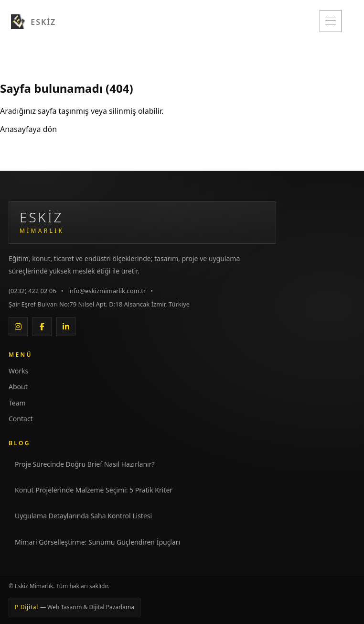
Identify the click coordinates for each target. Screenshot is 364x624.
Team (17, 403)
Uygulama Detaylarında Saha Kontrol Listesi (83, 516)
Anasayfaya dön (28, 129)
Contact (21, 419)
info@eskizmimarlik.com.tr (107, 291)
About (18, 387)
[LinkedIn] (66, 327)
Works (18, 371)
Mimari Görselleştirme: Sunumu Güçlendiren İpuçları (97, 542)
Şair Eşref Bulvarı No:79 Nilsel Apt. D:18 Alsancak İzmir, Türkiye (99, 304)
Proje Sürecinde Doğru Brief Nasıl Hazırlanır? (85, 464)
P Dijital (75, 607)
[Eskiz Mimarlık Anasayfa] (142, 223)
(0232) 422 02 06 (32, 291)
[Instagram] (18, 327)
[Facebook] (42, 327)
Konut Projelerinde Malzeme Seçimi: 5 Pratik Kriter (94, 490)
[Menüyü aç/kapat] (331, 21)
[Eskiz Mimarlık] (33, 21)
